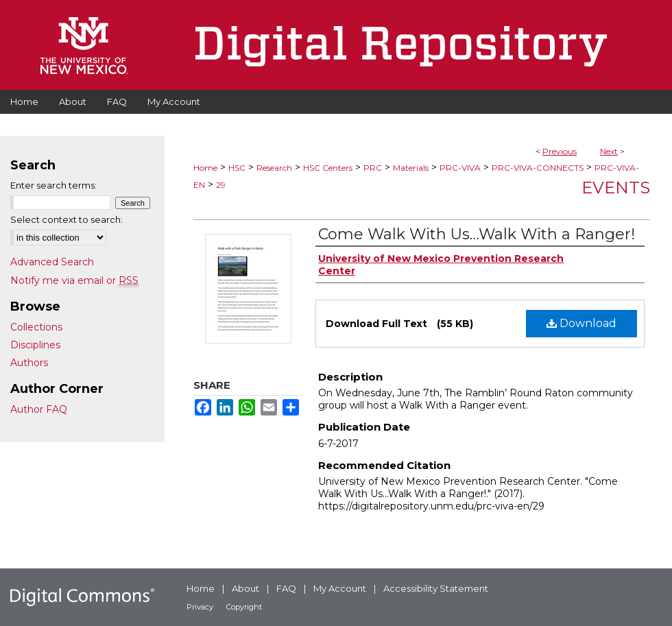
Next (609, 151)
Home (205, 168)
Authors (29, 363)
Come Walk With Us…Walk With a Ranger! (477, 234)
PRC (373, 168)
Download (581, 323)
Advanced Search (52, 262)
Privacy (200, 607)
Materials (411, 168)
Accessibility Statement (436, 588)
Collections (36, 327)
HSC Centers (328, 168)
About (245, 588)
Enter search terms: (53, 185)
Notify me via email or (74, 280)
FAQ (286, 588)
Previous (560, 151)
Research (274, 168)
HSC (237, 168)
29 (221, 185)
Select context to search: (67, 219)
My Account (340, 588)
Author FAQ (39, 409)
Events (616, 188)
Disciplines (35, 345)
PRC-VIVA (460, 168)
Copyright (244, 607)
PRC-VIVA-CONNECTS (538, 168)
